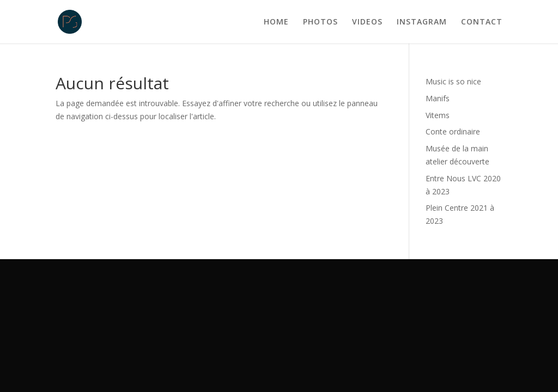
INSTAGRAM (422, 22)
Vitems (438, 115)
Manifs (438, 98)
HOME (276, 22)
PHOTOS (320, 22)
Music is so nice (453, 81)
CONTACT (482, 22)
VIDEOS (367, 22)
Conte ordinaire (453, 131)
